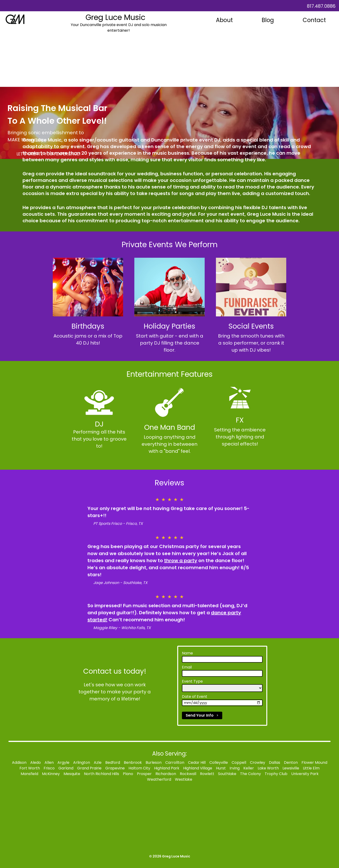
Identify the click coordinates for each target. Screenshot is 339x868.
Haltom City (139, 768)
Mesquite (72, 774)
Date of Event (195, 697)
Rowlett (207, 774)
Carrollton (175, 762)
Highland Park (167, 768)
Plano (128, 774)
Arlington (82, 762)
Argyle (63, 762)
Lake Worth (268, 768)
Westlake (184, 779)
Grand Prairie (89, 768)
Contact (314, 20)
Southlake (227, 774)
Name (187, 653)
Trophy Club (276, 774)
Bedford (113, 762)
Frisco (49, 768)
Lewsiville (291, 768)
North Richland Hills (102, 774)
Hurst (221, 768)
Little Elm (311, 768)
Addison (19, 762)
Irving (235, 768)
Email (187, 667)
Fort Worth (30, 768)
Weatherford (159, 779)
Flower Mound (314, 762)
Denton (291, 762)
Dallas (275, 762)
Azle (98, 762)
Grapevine (115, 768)
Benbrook (133, 762)
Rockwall (188, 774)
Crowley (258, 762)
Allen (49, 762)
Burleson (154, 762)
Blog (268, 20)
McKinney (51, 774)
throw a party (181, 561)
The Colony (250, 774)
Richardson (166, 774)
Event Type (192, 681)
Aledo (36, 762)
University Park (305, 774)
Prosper (144, 774)
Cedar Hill (197, 762)
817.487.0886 (321, 6)
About (224, 20)
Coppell (239, 762)
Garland (66, 768)
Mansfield (29, 774)
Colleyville (219, 762)
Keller (249, 768)
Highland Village (198, 768)
